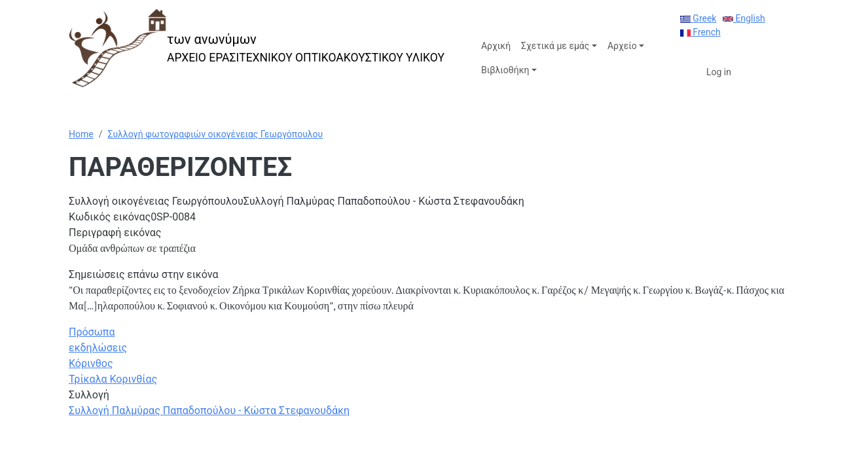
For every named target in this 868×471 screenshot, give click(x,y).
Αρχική (496, 46)
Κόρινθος (91, 363)
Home (81, 134)
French (700, 32)
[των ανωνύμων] (257, 48)
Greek (698, 18)
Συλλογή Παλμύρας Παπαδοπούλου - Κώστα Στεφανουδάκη (209, 410)
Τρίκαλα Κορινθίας (113, 379)
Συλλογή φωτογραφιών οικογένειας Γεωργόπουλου (215, 134)
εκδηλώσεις (98, 348)
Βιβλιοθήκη (505, 70)
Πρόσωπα (92, 332)
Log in (719, 72)
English (744, 18)
